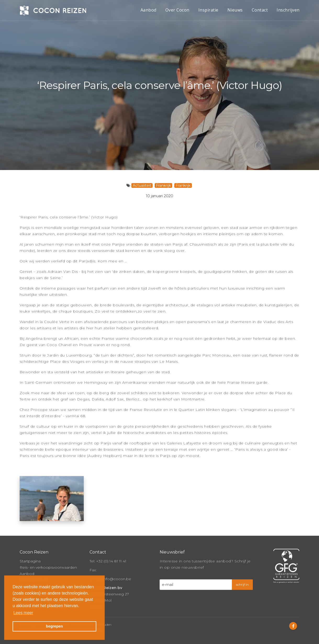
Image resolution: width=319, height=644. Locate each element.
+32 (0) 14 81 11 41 (111, 560)
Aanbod (149, 10)
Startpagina (30, 560)
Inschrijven (288, 10)
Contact (260, 10)
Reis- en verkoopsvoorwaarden (48, 566)
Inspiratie (208, 10)
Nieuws (235, 10)
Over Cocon (177, 10)
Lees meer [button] (23, 613)
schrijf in (242, 583)
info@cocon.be (117, 577)
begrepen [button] (55, 626)
